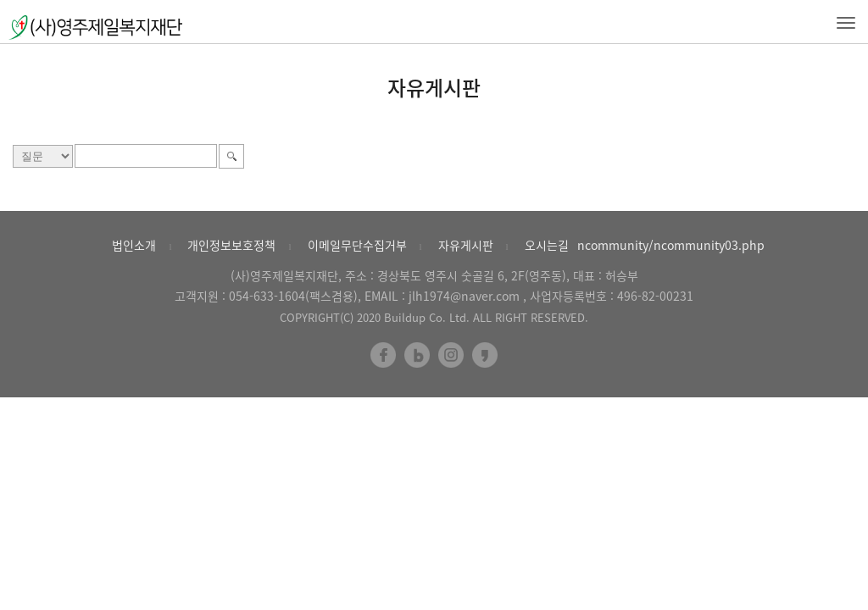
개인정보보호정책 (231, 245)
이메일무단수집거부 (357, 245)
